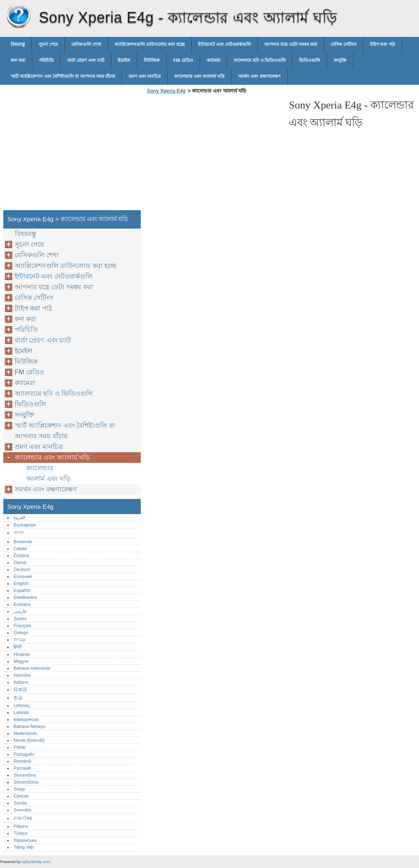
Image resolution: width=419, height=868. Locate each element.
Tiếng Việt (24, 847)
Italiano (21, 682)
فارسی (20, 611)
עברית (19, 639)
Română (22, 761)
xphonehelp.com (36, 862)
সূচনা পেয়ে (48, 44)
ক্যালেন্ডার (40, 468)
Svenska (22, 810)
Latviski (21, 712)
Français (22, 626)
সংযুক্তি (340, 60)
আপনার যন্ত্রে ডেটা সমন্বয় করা (291, 44)
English (21, 583)
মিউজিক (152, 60)
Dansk (20, 562)
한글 (18, 698)
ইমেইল (124, 60)
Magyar (21, 661)
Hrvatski (22, 654)
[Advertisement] (214, 154)
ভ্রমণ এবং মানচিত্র (145, 76)
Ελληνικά (23, 576)
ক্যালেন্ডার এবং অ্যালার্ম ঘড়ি (199, 76)
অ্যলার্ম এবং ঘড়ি (48, 479)
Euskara (22, 604)
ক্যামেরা (213, 60)
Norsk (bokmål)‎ (29, 740)
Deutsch (22, 569)
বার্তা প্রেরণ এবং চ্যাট (86, 60)
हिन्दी (17, 647)
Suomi (20, 619)
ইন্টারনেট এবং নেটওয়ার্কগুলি (224, 44)
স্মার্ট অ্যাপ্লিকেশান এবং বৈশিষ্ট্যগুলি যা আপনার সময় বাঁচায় (63, 76)
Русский (22, 768)
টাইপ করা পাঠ (382, 44)
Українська (25, 840)
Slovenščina (26, 782)
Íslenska (22, 675)
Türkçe (20, 833)
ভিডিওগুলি (310, 60)
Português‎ (24, 754)
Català (20, 548)
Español (22, 590)
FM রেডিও (183, 60)
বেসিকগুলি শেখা (86, 44)
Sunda (20, 803)
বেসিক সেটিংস (344, 44)
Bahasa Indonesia (32, 668)
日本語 (20, 689)
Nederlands (25, 733)
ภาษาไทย (23, 818)
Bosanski (23, 542)
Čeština (21, 555)
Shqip (19, 789)
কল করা (18, 60)
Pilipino (21, 826)
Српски (21, 796)
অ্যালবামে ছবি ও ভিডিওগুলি (260, 60)
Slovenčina (25, 775)
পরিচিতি (46, 60)
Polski (20, 747)
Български (25, 525)
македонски (26, 719)
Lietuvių (21, 705)
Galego (21, 632)
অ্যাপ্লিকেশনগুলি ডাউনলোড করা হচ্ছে (149, 44)
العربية (19, 517)
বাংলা (19, 533)
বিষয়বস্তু (18, 44)
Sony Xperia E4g (18, 16)
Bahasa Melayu (29, 726)
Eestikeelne (25, 597)
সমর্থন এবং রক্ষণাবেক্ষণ (259, 76)
